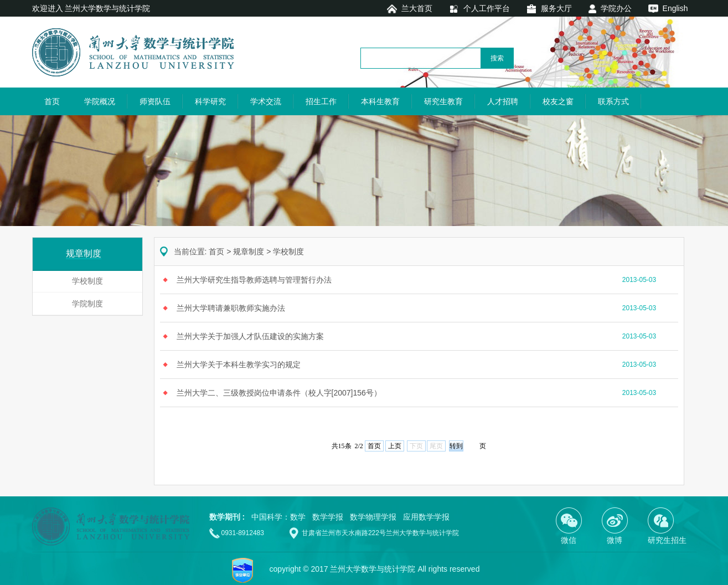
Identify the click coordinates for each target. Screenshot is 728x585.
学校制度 (87, 281)
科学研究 (210, 101)
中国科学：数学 (278, 517)
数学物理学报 (373, 517)
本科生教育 (380, 101)
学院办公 (616, 8)
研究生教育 (443, 101)
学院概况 (100, 101)
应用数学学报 (426, 517)
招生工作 (321, 101)
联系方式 (613, 101)
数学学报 (328, 517)
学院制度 (87, 304)
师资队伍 (155, 101)
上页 (395, 446)
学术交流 (266, 101)
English (675, 8)
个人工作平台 (487, 8)
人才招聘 (503, 101)
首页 (52, 101)
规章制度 (249, 252)
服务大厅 (556, 8)
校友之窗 (558, 101)
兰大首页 (417, 8)
